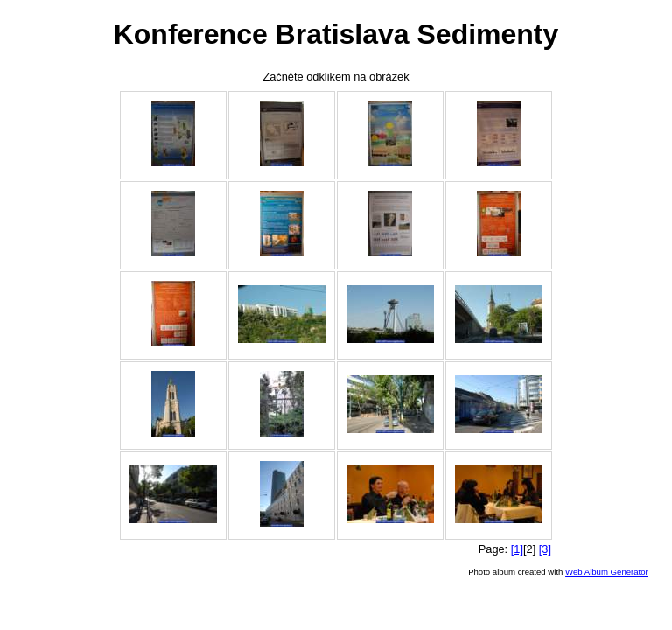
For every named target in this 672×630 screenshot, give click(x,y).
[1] (517, 549)
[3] (545, 549)
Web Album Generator (607, 572)
